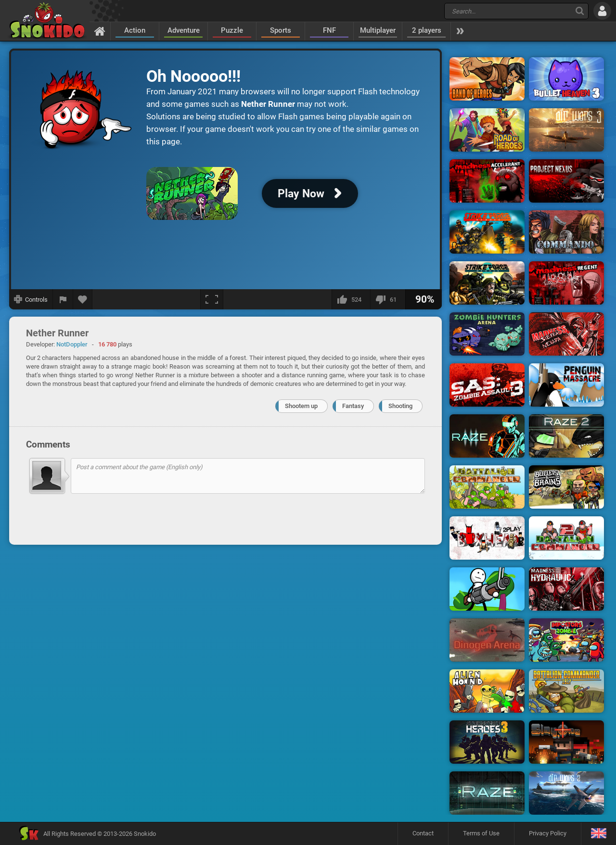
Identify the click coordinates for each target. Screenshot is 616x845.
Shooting (400, 406)
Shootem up (301, 406)
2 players (427, 30)
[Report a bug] (63, 299)
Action (135, 30)
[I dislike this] (388, 299)
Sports (281, 30)
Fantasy (353, 406)
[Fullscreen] (212, 299)
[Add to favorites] (83, 299)
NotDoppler (72, 344)
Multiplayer (378, 30)
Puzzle (232, 30)
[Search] (580, 11)
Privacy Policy (548, 833)
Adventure (184, 30)
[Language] (598, 834)
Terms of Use (481, 833)
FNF (329, 30)
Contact (423, 833)
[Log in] (602, 11)
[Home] (100, 31)
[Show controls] (31, 299)
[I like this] (351, 299)
